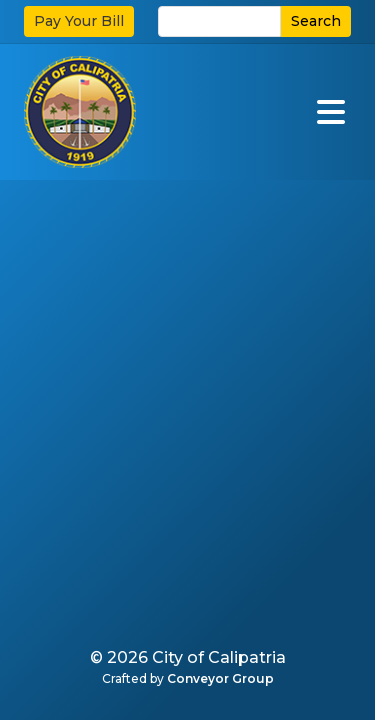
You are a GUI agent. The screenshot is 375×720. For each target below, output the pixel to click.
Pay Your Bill (79, 21)
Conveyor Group (220, 678)
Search (316, 21)
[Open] (331, 112)
